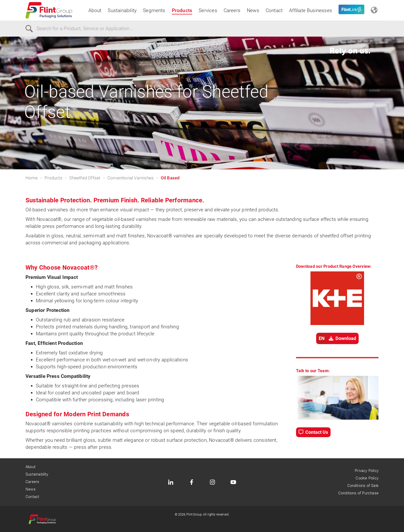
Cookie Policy (367, 478)
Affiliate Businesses (311, 10)
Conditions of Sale (363, 486)
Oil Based (170, 178)
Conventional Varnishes (131, 178)
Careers (232, 10)
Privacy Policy (367, 471)
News (253, 10)
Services (208, 10)
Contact (274, 10)
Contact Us (313, 432)
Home (32, 178)
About (95, 10)
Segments (154, 10)
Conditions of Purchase (358, 493)
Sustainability (122, 10)
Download (336, 338)
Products (182, 10)
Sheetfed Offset (85, 178)
